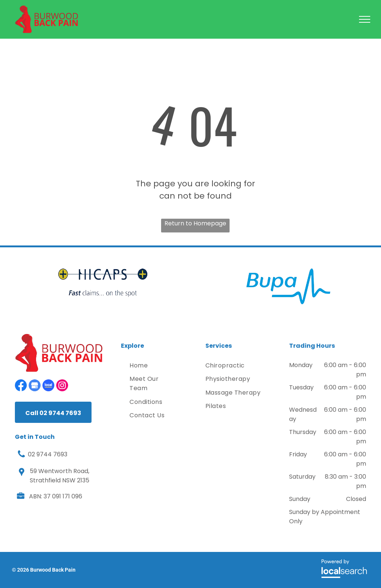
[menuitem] (153, 366)
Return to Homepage (195, 223)
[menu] (365, 19)
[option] (103, 283)
